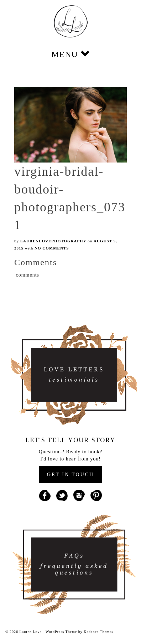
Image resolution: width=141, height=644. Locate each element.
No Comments (52, 248)
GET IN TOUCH (70, 475)
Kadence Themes (98, 632)
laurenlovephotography (53, 241)
